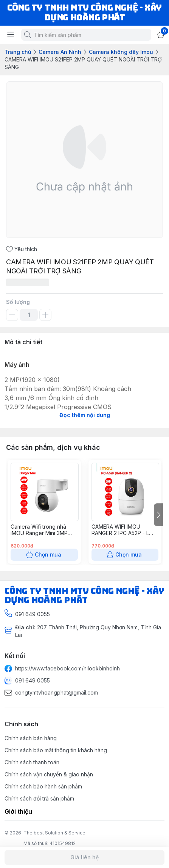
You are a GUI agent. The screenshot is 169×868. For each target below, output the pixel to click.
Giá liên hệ (84, 857)
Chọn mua (44, 555)
